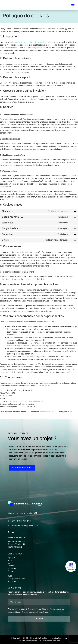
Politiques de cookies (16, 579)
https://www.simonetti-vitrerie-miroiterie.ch (30, 42)
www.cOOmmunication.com (29, 641)
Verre (10, 560)
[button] (73, 5)
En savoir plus (42, 612)
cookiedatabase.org (48, 411)
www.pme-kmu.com (52, 641)
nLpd (10, 576)
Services (11, 566)
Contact (11, 571)
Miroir (10, 563)
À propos (11, 557)
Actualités (12, 568)
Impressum (12, 581)
